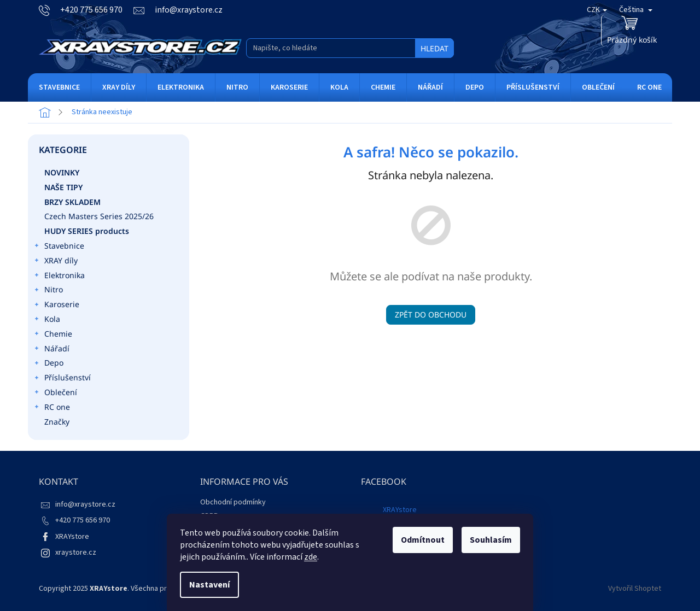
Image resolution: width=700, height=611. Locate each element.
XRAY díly (56, 262)
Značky (57, 422)
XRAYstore (72, 537)
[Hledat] (350, 48)
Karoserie (56, 305)
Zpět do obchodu (431, 315)
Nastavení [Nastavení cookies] (209, 585)
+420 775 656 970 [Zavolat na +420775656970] (83, 520)
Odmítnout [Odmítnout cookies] (423, 540)
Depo (48, 364)
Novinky (63, 172)
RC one (52, 408)
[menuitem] (59, 87)
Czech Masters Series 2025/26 (100, 216)
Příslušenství (62, 379)
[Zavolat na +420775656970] (86, 10)
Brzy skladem (74, 202)
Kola (47, 320)
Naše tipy (65, 187)
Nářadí (51, 350)
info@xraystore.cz (85, 504)
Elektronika (59, 277)
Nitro (48, 291)
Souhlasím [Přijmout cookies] (491, 540)
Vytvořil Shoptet (635, 589)
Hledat (434, 48)
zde (311, 557)
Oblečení (55, 393)
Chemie (53, 335)
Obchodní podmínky (233, 502)
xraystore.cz (76, 553)
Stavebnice (59, 247)
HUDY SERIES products (88, 231)
